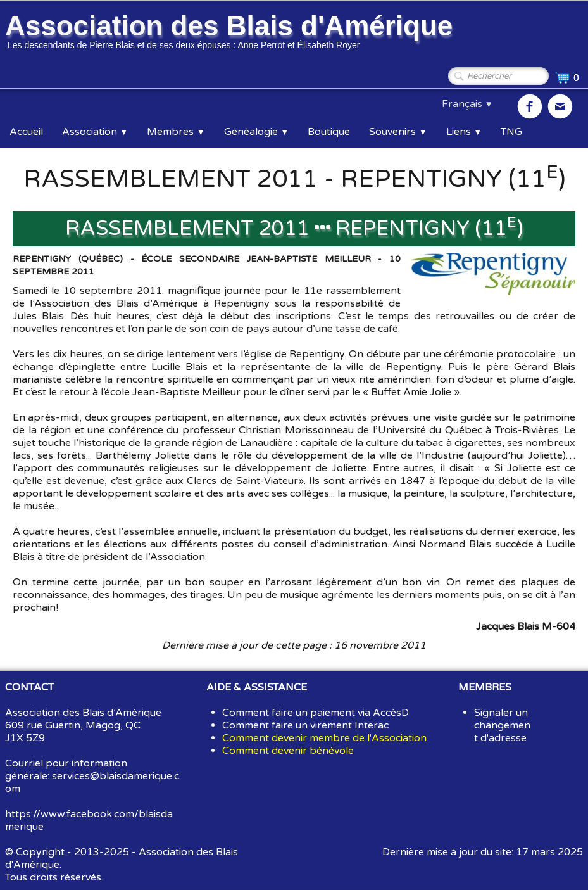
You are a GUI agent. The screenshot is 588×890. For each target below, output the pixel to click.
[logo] (231, 34)
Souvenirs (398, 132)
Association (95, 132)
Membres (176, 132)
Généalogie (256, 132)
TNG (511, 132)
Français (467, 104)
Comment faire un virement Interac (305, 725)
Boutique (329, 132)
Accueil (26, 132)
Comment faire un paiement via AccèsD (316, 713)
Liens (464, 132)
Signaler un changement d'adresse (502, 725)
